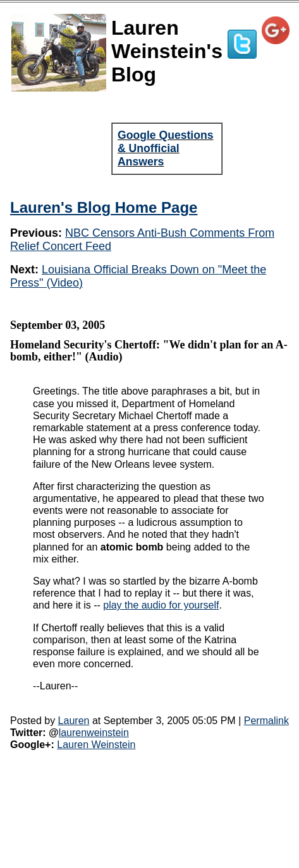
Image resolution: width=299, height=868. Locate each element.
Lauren (74, 721)
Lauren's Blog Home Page (104, 207)
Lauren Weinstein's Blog (167, 51)
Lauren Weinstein (96, 745)
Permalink (266, 721)
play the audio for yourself (161, 605)
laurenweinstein (94, 733)
